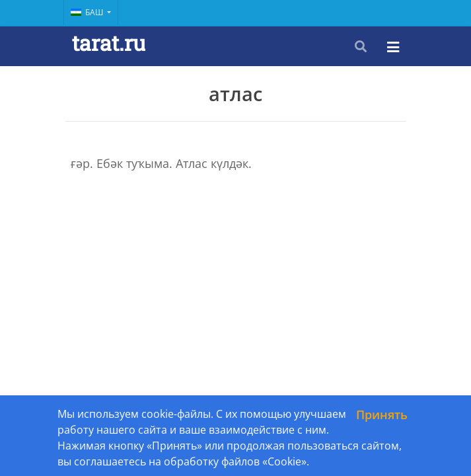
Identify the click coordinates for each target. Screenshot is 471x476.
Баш (88, 12)
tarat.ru (109, 43)
